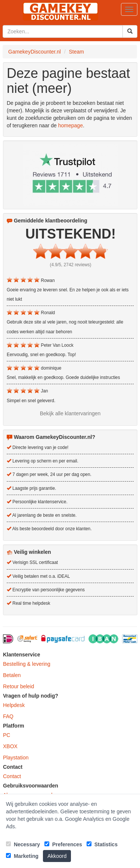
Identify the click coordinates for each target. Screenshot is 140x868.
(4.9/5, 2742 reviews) (70, 265)
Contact (12, 776)
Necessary (23, 844)
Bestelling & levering (27, 664)
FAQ (8, 716)
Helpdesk (14, 705)
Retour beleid (18, 686)
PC (7, 735)
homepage (71, 125)
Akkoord (57, 856)
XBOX (10, 746)
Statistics (102, 844)
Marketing (22, 856)
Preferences (63, 844)
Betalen (12, 675)
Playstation (16, 758)
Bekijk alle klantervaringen (70, 413)
